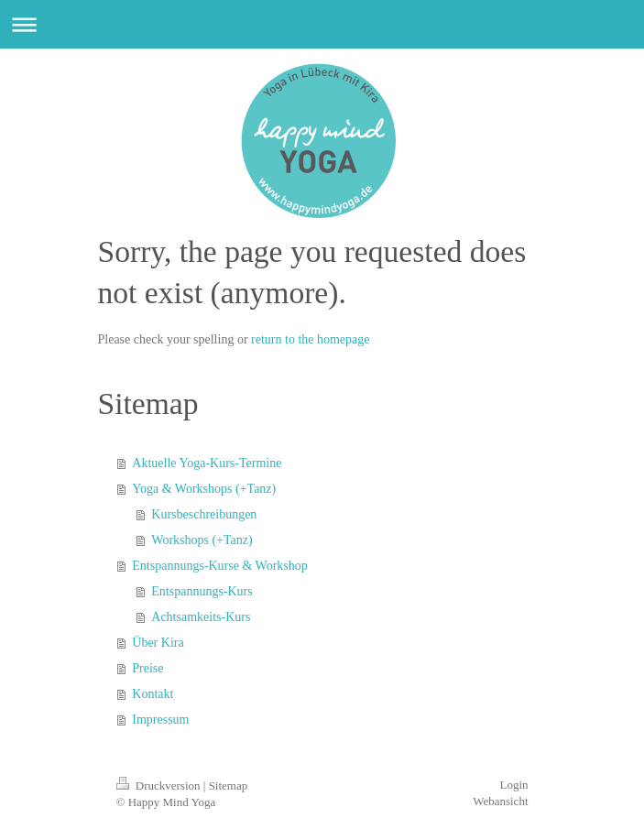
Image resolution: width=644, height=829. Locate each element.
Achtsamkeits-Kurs (201, 617)
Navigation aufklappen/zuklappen (322, 24)
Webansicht (500, 801)
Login (513, 785)
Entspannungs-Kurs (202, 591)
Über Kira (158, 643)
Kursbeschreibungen (204, 514)
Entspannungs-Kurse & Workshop (220, 566)
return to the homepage (310, 339)
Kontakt (153, 694)
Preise (147, 668)
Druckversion (160, 785)
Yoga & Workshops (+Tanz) (204, 489)
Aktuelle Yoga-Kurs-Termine (207, 463)
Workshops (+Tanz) (202, 540)
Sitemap (229, 785)
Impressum (160, 720)
